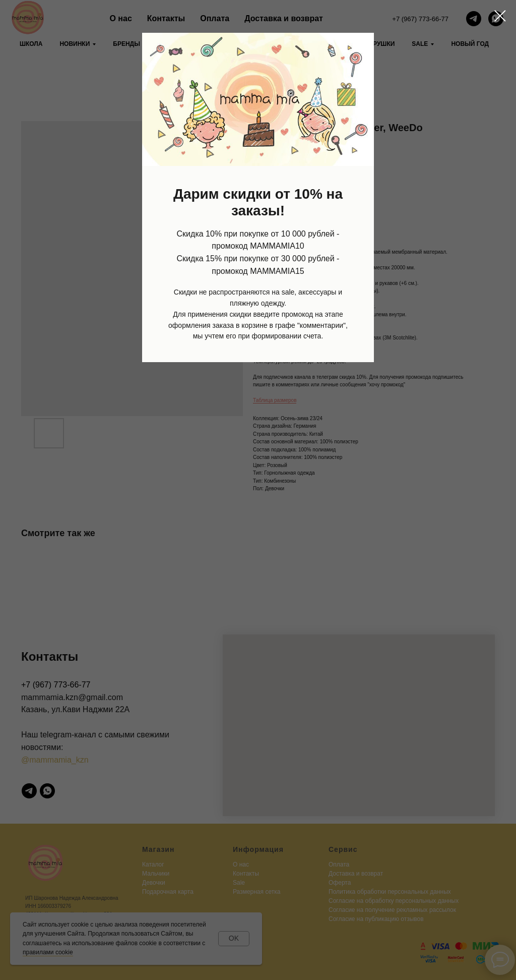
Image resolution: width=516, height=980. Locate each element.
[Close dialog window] (500, 16)
